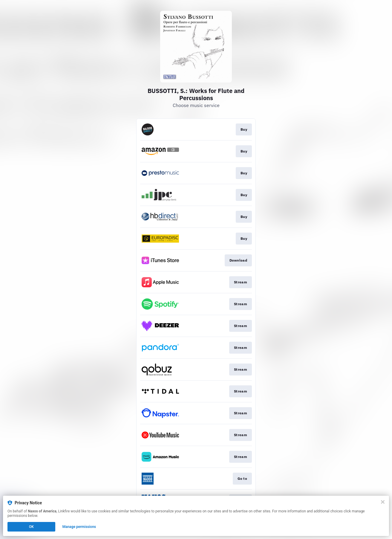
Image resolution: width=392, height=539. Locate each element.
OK (31, 527)
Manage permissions (79, 527)
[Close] (383, 502)
